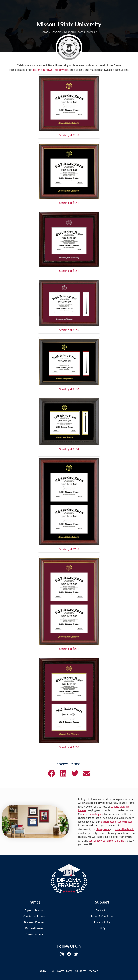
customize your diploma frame (106, 840)
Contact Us (102, 910)
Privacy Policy (102, 922)
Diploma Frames (34, 910)
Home (44, 32)
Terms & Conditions (102, 916)
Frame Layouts (34, 934)
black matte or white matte (116, 822)
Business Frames (34, 922)
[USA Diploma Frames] (69, 878)
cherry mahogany (93, 814)
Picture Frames (34, 928)
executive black (124, 829)
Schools (56, 32)
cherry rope (103, 829)
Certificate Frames (34, 916)
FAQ (102, 928)
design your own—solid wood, (51, 70)
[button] (51, 773)
